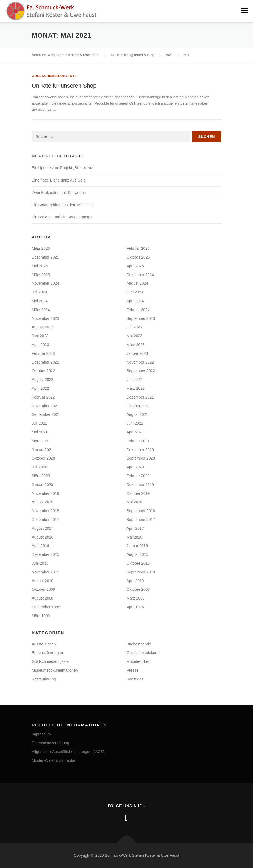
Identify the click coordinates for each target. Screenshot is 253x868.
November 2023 (46, 318)
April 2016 (41, 545)
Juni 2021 (135, 423)
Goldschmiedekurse (144, 652)
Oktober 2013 (138, 563)
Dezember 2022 (46, 362)
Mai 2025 (40, 266)
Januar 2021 (43, 449)
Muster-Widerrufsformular (54, 760)
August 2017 (43, 528)
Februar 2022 (43, 397)
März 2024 (41, 309)
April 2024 (135, 301)
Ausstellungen (44, 644)
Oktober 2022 (44, 370)
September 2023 (141, 318)
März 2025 (41, 274)
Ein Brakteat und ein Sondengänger (62, 217)
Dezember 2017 (46, 519)
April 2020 (135, 467)
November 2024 (46, 283)
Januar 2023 (137, 353)
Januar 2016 (137, 545)
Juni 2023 (40, 336)
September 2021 (46, 414)
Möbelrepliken (139, 661)
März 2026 (41, 248)
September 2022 (141, 370)
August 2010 (43, 581)
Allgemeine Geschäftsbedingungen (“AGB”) (69, 751)
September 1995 (46, 607)
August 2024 (137, 283)
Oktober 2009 (44, 589)
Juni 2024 (135, 292)
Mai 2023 (135, 336)
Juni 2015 (40, 563)
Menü (244, 10)
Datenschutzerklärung (51, 743)
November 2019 (46, 493)
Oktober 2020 (44, 458)
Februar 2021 (138, 441)
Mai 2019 (135, 502)
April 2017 (135, 528)
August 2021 (137, 414)
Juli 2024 (40, 292)
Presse (133, 670)
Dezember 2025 (46, 257)
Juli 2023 (134, 327)
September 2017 (141, 519)
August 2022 (43, 379)
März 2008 (136, 598)
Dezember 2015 (46, 554)
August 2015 (137, 554)
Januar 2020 (43, 484)
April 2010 (135, 581)
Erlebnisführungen (48, 652)
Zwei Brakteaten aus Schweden (59, 192)
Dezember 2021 (140, 397)
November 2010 (46, 572)
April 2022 (41, 388)
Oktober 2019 (138, 493)
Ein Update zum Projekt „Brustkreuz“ (63, 167)
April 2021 (135, 432)
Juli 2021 (40, 423)
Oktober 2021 (138, 406)
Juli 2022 (134, 379)
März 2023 (136, 344)
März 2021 (41, 441)
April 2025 (135, 266)
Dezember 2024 (140, 274)
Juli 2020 (40, 467)
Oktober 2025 (138, 257)
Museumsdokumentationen (55, 670)
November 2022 (140, 362)
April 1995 (135, 607)
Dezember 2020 (140, 449)
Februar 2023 (43, 353)
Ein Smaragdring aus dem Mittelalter (63, 205)
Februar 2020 (138, 476)
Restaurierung (44, 679)
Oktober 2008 (138, 589)
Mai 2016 (135, 537)
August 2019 (43, 502)
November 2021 (46, 406)
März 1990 (41, 616)
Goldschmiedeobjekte (55, 76)
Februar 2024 (138, 309)
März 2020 (41, 476)
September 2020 (141, 458)
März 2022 (136, 388)
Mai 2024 (40, 301)
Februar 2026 (138, 248)
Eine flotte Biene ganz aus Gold (59, 180)
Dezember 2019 (140, 484)
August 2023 (43, 327)
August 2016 (43, 537)
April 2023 (41, 344)
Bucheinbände (139, 644)
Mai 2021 (40, 432)
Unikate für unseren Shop (64, 85)
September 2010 (141, 572)
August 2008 (43, 598)
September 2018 (141, 510)
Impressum (41, 734)
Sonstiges (135, 679)
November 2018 (46, 510)
